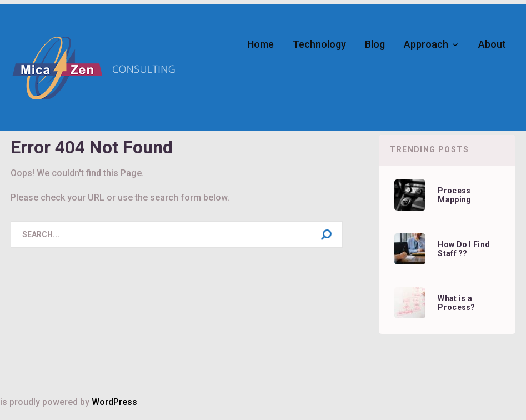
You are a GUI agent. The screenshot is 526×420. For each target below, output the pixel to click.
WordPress (114, 402)
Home (261, 44)
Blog (375, 44)
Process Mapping (454, 195)
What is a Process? (456, 303)
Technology (319, 44)
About (492, 44)
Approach (426, 44)
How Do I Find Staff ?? (464, 249)
